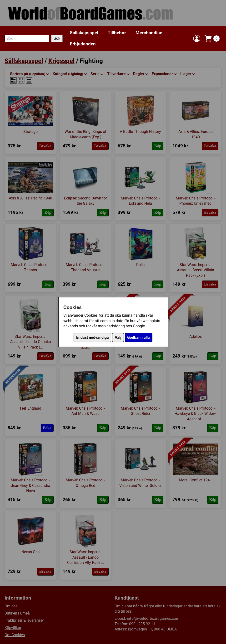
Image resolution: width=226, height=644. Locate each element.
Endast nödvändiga (93, 337)
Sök (57, 38)
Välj (118, 337)
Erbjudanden (83, 44)
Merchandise (149, 33)
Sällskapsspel (84, 33)
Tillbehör (117, 33)
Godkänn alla (138, 337)
